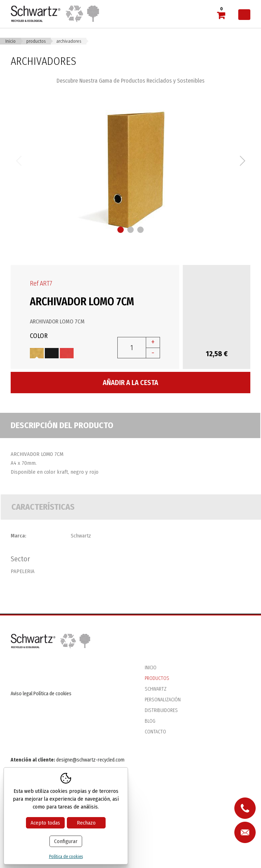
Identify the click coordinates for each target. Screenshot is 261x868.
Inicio (10, 41)
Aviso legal (22, 694)
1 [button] (121, 230)
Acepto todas (45, 823)
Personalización (163, 700)
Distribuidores (161, 710)
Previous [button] (19, 161)
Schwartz (156, 689)
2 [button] (130, 230)
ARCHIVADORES (69, 41)
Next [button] (242, 161)
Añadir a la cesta (130, 383)
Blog (150, 721)
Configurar (66, 841)
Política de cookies (52, 694)
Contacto (155, 732)
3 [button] (140, 230)
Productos (36, 41)
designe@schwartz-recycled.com (90, 760)
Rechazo (86, 823)
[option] (130, 161)
